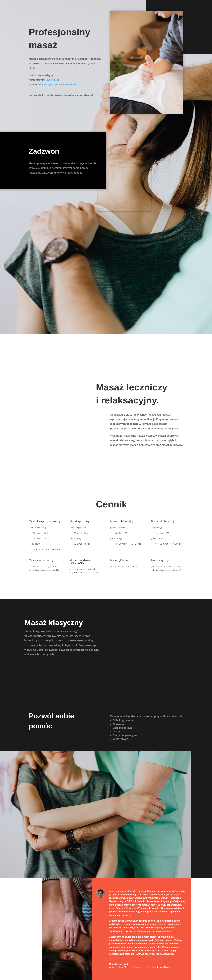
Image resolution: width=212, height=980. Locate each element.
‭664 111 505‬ (53, 80)
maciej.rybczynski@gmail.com (58, 85)
